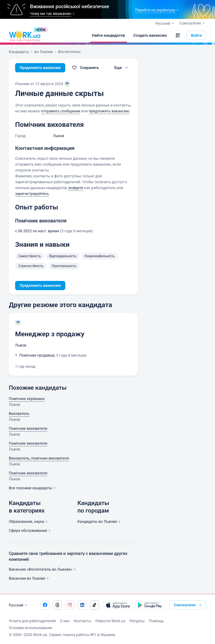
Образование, (29, 521)
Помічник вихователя (28, 428)
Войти (196, 35)
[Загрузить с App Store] (118, 605)
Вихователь (19, 414)
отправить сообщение (61, 111)
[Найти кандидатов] (109, 35)
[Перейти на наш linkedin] (82, 605)
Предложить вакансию (40, 68)
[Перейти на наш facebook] (45, 605)
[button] (178, 35)
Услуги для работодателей (32, 621)
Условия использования (31, 628)
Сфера (30, 530)
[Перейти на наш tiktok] (94, 605)
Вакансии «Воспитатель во (43, 569)
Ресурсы (137, 621)
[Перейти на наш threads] (57, 605)
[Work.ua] (25, 35)
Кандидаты (100, 521)
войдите (76, 188)
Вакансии (30, 578)
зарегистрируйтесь (32, 194)
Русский (19, 605)
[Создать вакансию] (150, 35)
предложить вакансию (109, 111)
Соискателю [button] (188, 605)
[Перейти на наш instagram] (70, 605)
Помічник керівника (27, 399)
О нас (65, 621)
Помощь (156, 621)
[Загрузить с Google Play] (151, 605)
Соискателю (193, 23)
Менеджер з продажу (50, 334)
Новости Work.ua (110, 621)
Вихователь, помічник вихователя (39, 458)
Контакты (83, 621)
